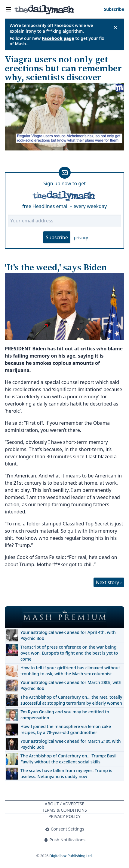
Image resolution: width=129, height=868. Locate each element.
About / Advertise (64, 804)
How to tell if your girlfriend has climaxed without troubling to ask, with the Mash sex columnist (70, 671)
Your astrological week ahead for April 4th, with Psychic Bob (68, 635)
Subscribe (57, 237)
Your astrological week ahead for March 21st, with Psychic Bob (71, 744)
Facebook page (58, 38)
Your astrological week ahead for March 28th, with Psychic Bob (71, 685)
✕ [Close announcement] (115, 27)
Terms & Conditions (64, 810)
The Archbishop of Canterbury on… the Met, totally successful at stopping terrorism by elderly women (71, 700)
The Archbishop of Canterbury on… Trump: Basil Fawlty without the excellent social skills (68, 759)
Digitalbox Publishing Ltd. (71, 856)
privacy (81, 238)
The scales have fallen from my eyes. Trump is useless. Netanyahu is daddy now (66, 773)
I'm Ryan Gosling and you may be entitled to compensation (65, 715)
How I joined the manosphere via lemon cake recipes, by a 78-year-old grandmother (66, 729)
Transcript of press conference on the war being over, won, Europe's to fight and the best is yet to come (69, 653)
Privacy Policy (64, 816)
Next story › (109, 582)
